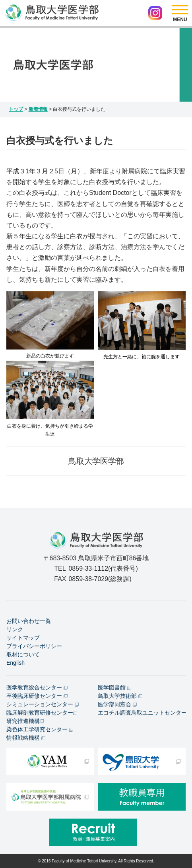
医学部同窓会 (117, 704)
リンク (15, 629)
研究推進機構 (25, 721)
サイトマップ (23, 638)
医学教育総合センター (37, 687)
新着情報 (38, 109)
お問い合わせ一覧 (29, 621)
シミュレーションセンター (43, 704)
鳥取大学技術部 (120, 696)
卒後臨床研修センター (37, 696)
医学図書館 (114, 687)
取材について (23, 654)
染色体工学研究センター (40, 729)
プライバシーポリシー (34, 646)
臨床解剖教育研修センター (42, 713)
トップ (16, 109)
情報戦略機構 (26, 738)
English (16, 663)
